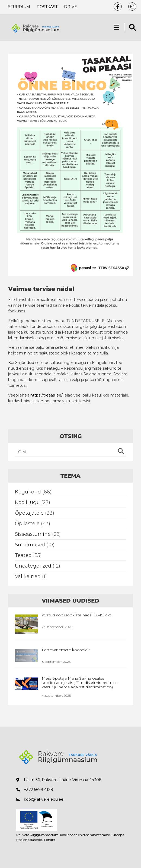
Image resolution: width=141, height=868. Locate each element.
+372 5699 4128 (39, 790)
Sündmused (30, 545)
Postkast (47, 7)
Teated (23, 555)
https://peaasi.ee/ (47, 395)
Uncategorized (33, 566)
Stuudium (19, 7)
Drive (70, 7)
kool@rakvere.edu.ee (44, 799)
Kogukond (28, 492)
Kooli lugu (27, 502)
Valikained (28, 576)
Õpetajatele (29, 513)
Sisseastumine (33, 534)
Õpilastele (27, 524)
